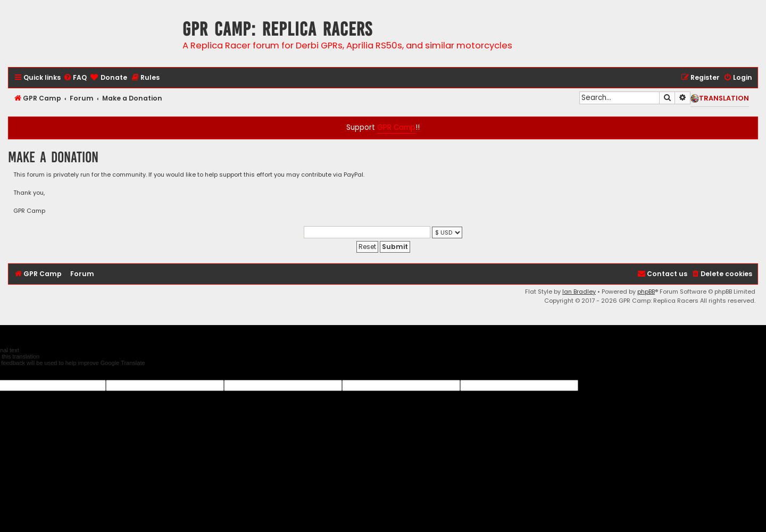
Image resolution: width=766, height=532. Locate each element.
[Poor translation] (26, 373)
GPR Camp (396, 127)
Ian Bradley (579, 292)
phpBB (646, 292)
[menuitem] (75, 78)
